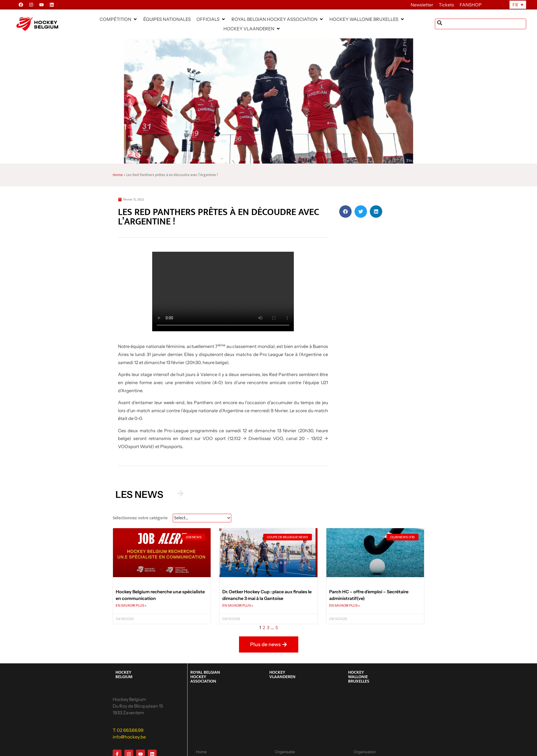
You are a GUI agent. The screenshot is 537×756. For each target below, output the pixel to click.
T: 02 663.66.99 (128, 730)
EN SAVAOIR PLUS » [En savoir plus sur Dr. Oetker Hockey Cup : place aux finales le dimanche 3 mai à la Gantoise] (238, 605)
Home (118, 175)
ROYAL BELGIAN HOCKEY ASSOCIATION (205, 677)
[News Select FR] (202, 518)
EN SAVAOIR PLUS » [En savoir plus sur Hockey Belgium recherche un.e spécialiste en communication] (131, 605)
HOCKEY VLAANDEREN (282, 675)
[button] (119, 19)
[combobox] (481, 24)
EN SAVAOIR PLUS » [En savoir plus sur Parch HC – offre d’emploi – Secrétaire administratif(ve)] (344, 605)
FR (515, 5)
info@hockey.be (129, 737)
